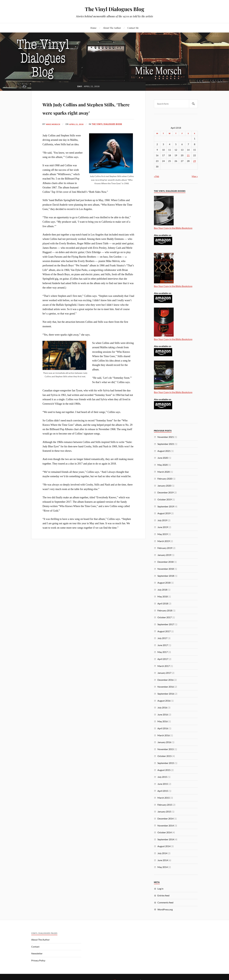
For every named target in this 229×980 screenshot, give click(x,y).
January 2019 (164, 555)
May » (195, 176)
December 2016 (165, 680)
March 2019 (164, 541)
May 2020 (163, 465)
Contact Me (133, 28)
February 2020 (165, 479)
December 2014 (165, 818)
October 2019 (165, 499)
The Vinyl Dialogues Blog (115, 9)
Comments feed (165, 902)
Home (93, 28)
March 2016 (164, 735)
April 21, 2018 (78, 132)
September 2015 (166, 763)
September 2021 (166, 444)
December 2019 (165, 492)
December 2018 (165, 562)
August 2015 (164, 770)
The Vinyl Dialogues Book (109, 132)
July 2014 (162, 853)
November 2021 (166, 437)
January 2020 (164, 486)
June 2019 (163, 527)
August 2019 (164, 513)
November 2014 (166, 825)
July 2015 (162, 777)
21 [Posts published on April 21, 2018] (188, 155)
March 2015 (164, 798)
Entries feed (163, 895)
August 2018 (164, 583)
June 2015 (163, 784)
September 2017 (166, 624)
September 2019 (166, 506)
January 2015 (164, 811)
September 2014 (166, 839)
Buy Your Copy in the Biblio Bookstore (173, 228)
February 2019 (165, 548)
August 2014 (164, 846)
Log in (160, 889)
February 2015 (165, 805)
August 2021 (164, 451)
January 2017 (164, 673)
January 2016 (164, 742)
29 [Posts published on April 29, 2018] (195, 161)
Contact (35, 947)
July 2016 (162, 707)
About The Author (112, 28)
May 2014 (163, 867)
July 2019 (162, 520)
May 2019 (163, 534)
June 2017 (163, 645)
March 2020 (164, 472)
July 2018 (162, 590)
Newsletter (37, 953)
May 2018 (163, 596)
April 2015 (163, 791)
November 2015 (166, 749)
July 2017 (162, 638)
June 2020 (163, 458)
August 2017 (164, 631)
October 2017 (165, 617)
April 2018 (163, 603)
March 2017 (164, 666)
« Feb (156, 176)
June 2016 (163, 714)
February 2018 (165, 610)
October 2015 (165, 756)
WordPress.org (165, 909)
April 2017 (163, 659)
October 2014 (165, 832)
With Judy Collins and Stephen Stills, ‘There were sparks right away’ (88, 112)
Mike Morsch (54, 132)
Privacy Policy (38, 960)
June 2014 (163, 860)
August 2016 (164, 701)
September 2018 (166, 576)
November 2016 (166, 687)
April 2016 (163, 728)
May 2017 (163, 652)
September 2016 (166, 694)
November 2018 (166, 569)
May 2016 (163, 721)
